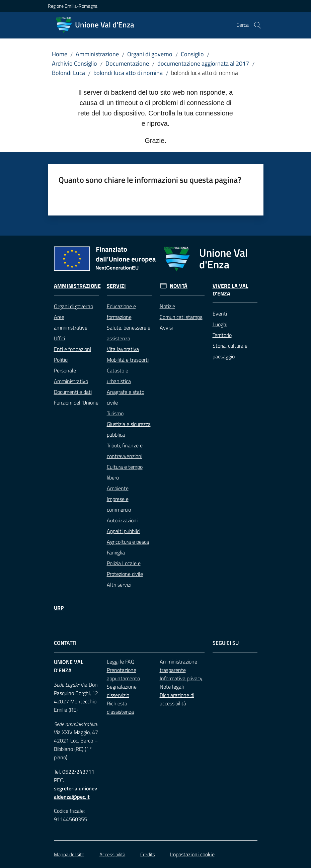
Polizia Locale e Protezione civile (125, 569)
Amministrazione (97, 54)
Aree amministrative (71, 322)
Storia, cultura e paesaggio (230, 351)
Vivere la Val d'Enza (230, 290)
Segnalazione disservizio (122, 691)
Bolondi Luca (68, 73)
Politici (61, 360)
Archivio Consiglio (74, 63)
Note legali (172, 687)
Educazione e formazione (121, 312)
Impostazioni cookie (192, 854)
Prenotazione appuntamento (123, 674)
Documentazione (127, 63)
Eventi (220, 314)
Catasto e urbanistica (119, 376)
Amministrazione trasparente (178, 666)
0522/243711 (78, 772)
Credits (148, 854)
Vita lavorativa (123, 349)
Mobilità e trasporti (128, 360)
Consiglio (192, 54)
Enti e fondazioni (72, 349)
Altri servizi (119, 585)
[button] (257, 25)
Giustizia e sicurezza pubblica (129, 429)
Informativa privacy (181, 678)
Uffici (59, 338)
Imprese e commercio (119, 504)
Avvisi (166, 328)
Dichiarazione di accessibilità (177, 699)
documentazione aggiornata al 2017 (203, 63)
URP (59, 608)
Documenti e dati (73, 392)
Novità (179, 286)
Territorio (222, 335)
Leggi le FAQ (121, 662)
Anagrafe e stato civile (126, 397)
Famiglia (116, 552)
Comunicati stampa (181, 317)
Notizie (167, 306)
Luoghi (220, 324)
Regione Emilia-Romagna (73, 6)
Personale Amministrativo (71, 376)
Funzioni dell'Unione (76, 403)
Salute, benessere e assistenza (129, 333)
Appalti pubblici (124, 531)
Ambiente (118, 488)
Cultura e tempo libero (125, 472)
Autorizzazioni (122, 520)
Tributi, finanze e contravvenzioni (125, 451)
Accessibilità (112, 854)
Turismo (115, 413)
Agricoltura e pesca (128, 542)
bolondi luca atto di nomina (128, 73)
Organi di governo (150, 54)
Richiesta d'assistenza (120, 708)
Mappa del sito (69, 854)
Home (60, 54)
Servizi (116, 286)
